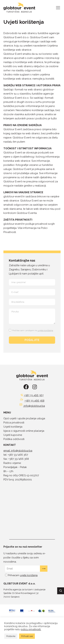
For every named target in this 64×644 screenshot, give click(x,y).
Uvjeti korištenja (13, 427)
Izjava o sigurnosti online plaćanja (24, 431)
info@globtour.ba (34, 406)
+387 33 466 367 (34, 395)
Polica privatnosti (14, 423)
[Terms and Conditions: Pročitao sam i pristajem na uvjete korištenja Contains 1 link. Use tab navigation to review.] (31, 330)
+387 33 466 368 (34, 401)
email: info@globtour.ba (18, 451)
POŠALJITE (32, 340)
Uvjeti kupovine (13, 435)
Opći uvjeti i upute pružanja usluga (24, 418)
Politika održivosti (14, 439)
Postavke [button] (11, 636)
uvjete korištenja (45, 330)
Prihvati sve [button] (27, 636)
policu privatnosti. (31, 629)
